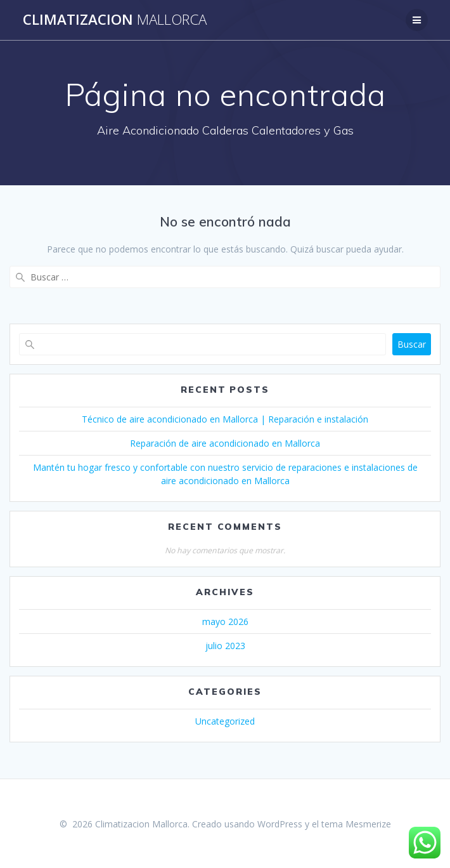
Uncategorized (225, 721)
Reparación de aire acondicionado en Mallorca (225, 443)
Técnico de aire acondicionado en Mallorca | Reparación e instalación (225, 419)
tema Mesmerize (356, 824)
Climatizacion (115, 20)
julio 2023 (225, 646)
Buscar (412, 344)
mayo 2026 (225, 621)
